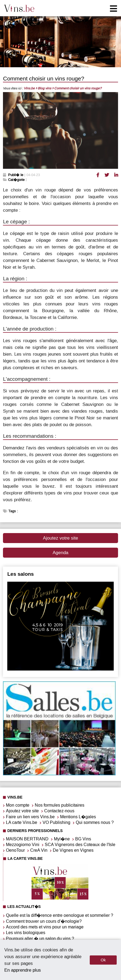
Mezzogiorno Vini (23, 845)
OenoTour (15, 850)
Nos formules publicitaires (60, 805)
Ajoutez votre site (60, 538)
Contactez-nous (59, 811)
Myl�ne (62, 839)
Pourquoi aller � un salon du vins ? (40, 939)
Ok (103, 960)
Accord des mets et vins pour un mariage (45, 927)
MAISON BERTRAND (27, 839)
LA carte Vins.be (22, 822)
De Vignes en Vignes (73, 850)
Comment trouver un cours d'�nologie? (44, 921)
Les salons (20, 574)
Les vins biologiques (26, 933)
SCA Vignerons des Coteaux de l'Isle (80, 845)
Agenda (60, 553)
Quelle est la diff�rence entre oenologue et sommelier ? (60, 915)
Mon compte (18, 805)
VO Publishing (56, 822)
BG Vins (83, 839)
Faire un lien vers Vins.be (30, 817)
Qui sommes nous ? (95, 822)
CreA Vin (39, 850)
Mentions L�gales (78, 817)
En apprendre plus (23, 970)
